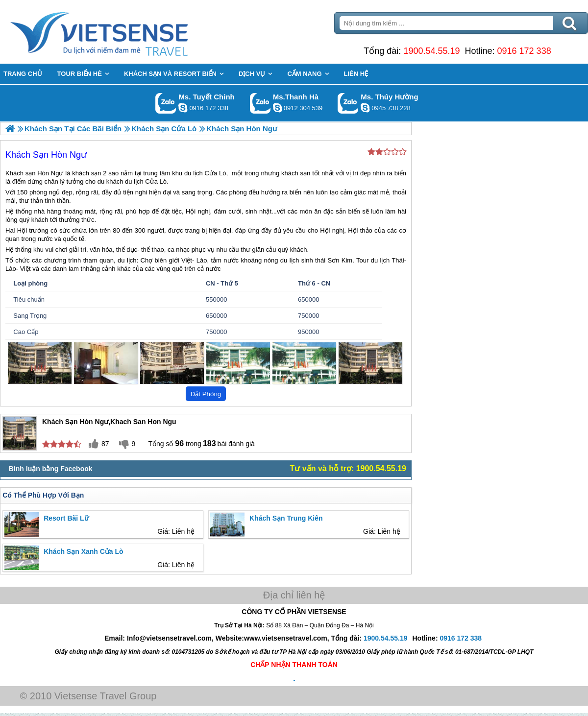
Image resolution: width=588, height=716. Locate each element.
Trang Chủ (123, 32)
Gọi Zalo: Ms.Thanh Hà (260, 103)
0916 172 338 (524, 51)
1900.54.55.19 (431, 51)
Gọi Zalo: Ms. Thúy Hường (348, 103)
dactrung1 (365, 108)
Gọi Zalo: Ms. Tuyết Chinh (166, 103)
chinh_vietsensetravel (183, 108)
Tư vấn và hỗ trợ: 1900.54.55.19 (348, 468)
